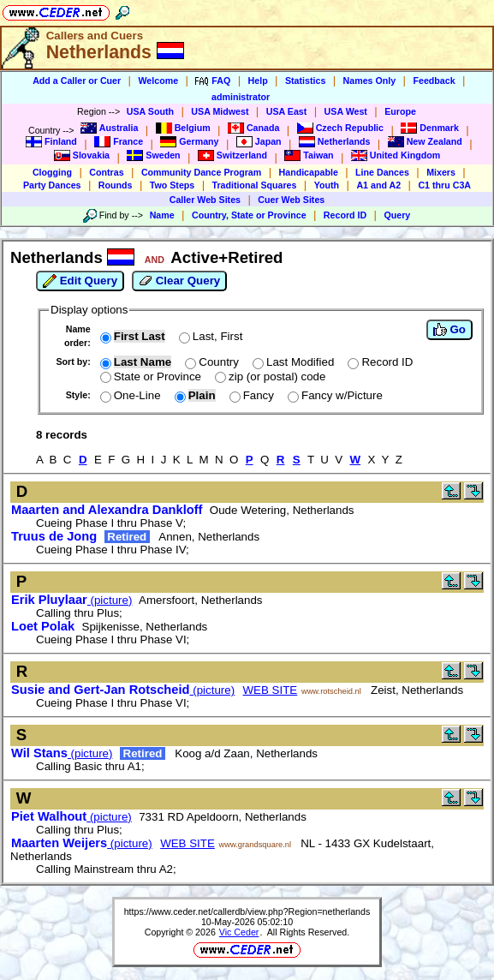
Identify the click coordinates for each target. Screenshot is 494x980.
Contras (106, 172)
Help (258, 81)
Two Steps (173, 185)
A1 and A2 (378, 185)
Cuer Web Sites (291, 200)
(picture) (71, 600)
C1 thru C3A (444, 185)
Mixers (441, 172)
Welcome (158, 81)
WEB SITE (271, 690)
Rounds (116, 185)
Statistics (305, 81)
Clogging (52, 172)
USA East (287, 111)
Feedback (434, 81)
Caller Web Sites (205, 200)
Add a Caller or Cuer (77, 81)
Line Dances (382, 172)
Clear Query (179, 281)
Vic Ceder (239, 932)
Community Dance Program (201, 172)
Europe (400, 111)
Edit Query (80, 281)
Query (397, 215)
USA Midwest (220, 111)
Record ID (345, 215)
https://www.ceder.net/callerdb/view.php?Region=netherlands (247, 911)
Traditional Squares (255, 185)
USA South (150, 111)
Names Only (370, 81)
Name (162, 215)
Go (449, 330)
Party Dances (52, 185)
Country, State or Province (249, 215)
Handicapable (309, 172)
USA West (346, 111)
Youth (327, 185)
